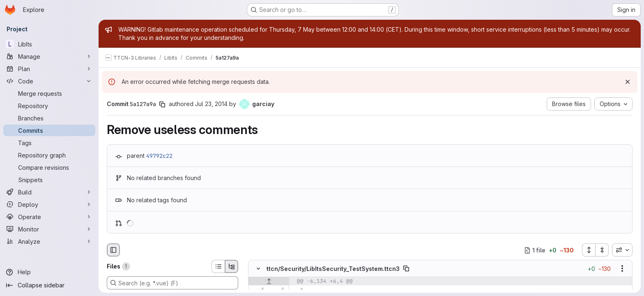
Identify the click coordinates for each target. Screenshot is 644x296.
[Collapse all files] (602, 250)
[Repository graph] (49, 155)
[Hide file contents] (258, 269)
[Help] (49, 272)
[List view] (218, 266)
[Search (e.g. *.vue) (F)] (172, 283)
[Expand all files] (589, 250)
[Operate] (49, 217)
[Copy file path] (406, 269)
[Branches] (49, 118)
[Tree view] (232, 266)
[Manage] (49, 56)
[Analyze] (49, 241)
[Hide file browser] (113, 250)
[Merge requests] (49, 93)
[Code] (49, 81)
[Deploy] (49, 204)
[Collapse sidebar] (49, 285)
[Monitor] (49, 229)
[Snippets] (49, 180)
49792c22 (159, 156)
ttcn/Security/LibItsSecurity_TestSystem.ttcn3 (333, 269)
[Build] (49, 192)
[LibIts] (49, 44)
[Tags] (49, 143)
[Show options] (622, 269)
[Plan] (49, 69)
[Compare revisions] (49, 167)
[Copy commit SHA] (162, 104)
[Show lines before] (269, 282)
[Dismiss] (628, 82)
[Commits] (49, 130)
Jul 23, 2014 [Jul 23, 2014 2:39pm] (211, 104)
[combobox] (622, 250)
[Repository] (49, 106)
